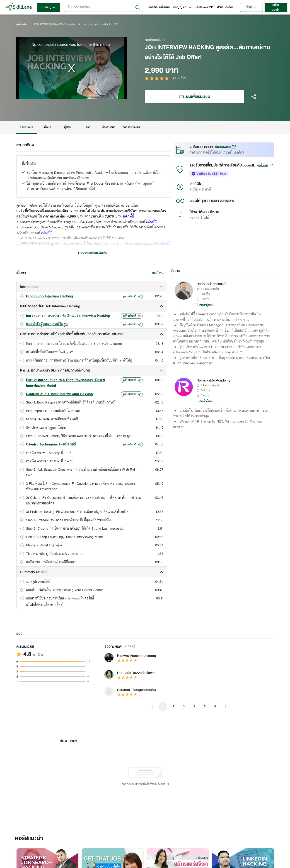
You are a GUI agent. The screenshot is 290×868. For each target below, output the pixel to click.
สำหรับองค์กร (225, 7)
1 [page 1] (163, 707)
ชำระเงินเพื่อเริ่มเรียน (194, 97)
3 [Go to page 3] (184, 707)
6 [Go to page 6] (215, 707)
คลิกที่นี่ (128, 217)
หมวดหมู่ (49, 7)
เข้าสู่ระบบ (251, 7)
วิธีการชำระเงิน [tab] (131, 127)
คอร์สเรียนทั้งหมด (159, 7)
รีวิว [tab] (88, 127)
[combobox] (103, 7)
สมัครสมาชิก (276, 7)
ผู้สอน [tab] (68, 127)
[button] (92, 287)
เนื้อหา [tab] (47, 127)
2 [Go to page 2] (173, 707)
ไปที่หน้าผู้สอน (205, 305)
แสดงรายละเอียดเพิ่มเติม (93, 253)
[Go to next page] (225, 707)
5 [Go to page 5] (205, 707)
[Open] (138, 7)
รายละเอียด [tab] (27, 127)
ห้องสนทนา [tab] (109, 127)
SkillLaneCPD (204, 7)
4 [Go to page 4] (194, 707)
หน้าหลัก (22, 24)
